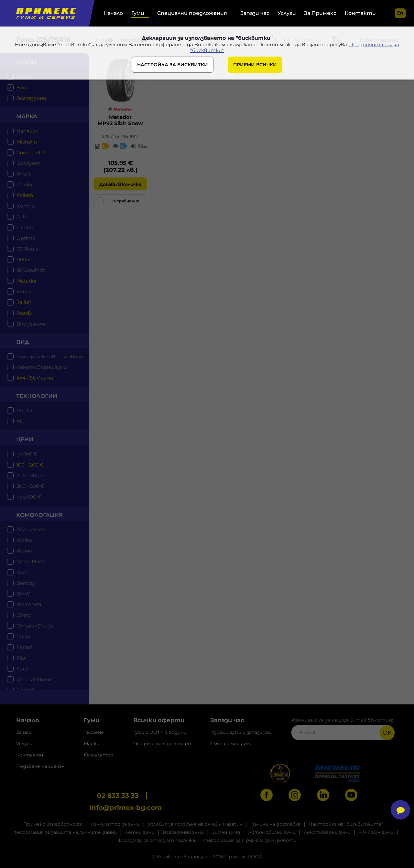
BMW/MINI (30, 604)
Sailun (24, 302)
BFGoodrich (31, 270)
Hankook (27, 131)
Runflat (25, 410)
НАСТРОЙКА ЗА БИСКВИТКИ (173, 65)
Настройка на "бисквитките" (346, 824)
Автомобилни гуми (272, 832)
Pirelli (23, 174)
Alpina (24, 540)
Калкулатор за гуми (115, 824)
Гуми (138, 13)
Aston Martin (32, 561)
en (400, 13)
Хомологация (39, 515)
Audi (22, 572)
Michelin (27, 142)
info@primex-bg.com (126, 808)
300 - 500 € (30, 486)
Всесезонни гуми (183, 832)
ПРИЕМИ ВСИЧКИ (255, 65)
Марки (92, 744)
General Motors (35, 679)
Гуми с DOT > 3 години (160, 732)
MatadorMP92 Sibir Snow (120, 120)
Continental (31, 152)
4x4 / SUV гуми (35, 378)
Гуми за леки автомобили (50, 356)
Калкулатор (99, 755)
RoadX (24, 313)
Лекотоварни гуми (42, 367)
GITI (22, 216)
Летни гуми (140, 832)
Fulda (23, 291)
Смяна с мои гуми (231, 744)
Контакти (360, 13)
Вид (23, 342)
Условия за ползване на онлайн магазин (195, 824)
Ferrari (24, 647)
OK (387, 733)
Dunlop (25, 184)
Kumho (26, 206)
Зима (23, 87)
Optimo (26, 238)
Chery (24, 615)
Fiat (21, 658)
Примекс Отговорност (53, 824)
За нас (24, 732)
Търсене (94, 732)
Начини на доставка (275, 824)
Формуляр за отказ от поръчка (156, 840)
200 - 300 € (31, 475)
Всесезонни (31, 98)
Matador (27, 281)
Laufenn (27, 227)
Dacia (23, 636)
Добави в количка (120, 184)
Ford (22, 669)
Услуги (287, 13)
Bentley (26, 583)
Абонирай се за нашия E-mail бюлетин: (343, 729)
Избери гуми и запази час (241, 732)
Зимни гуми (226, 832)
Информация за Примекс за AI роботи (250, 840)
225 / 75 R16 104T (120, 136)
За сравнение (118, 201)
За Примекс (320, 13)
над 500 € (29, 497)
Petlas (24, 259)
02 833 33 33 (118, 796)
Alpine (24, 551)
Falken (25, 195)
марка (27, 116)
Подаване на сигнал (40, 766)
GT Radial (28, 249)
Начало (113, 13)
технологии (37, 396)
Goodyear (28, 163)
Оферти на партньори (162, 744)
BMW (23, 594)
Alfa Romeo (31, 529)
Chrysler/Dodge (35, 626)
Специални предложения (192, 13)
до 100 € (27, 454)
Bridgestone (31, 324)
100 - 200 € (30, 465)
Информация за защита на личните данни (65, 832)
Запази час (255, 13)
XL (20, 421)
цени (25, 439)
